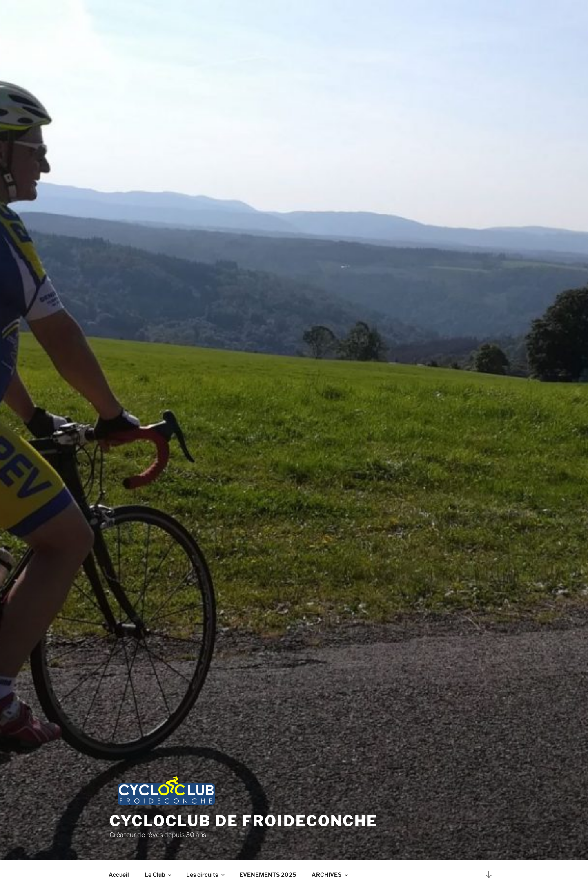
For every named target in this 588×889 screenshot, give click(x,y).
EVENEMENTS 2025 (268, 874)
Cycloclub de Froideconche (244, 821)
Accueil (119, 874)
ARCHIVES (330, 874)
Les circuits (206, 874)
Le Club (159, 874)
